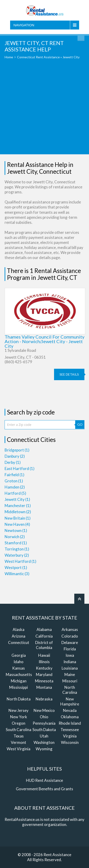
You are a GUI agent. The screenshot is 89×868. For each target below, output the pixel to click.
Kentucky (44, 668)
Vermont (19, 742)
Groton (14, 481)
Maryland (44, 674)
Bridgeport (17, 450)
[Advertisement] (44, 110)
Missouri (70, 681)
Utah (44, 736)
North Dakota (19, 699)
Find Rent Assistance (81, 37)
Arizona (19, 636)
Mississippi (19, 687)
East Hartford (20, 469)
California (44, 636)
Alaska (19, 629)
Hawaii (44, 655)
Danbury (15, 456)
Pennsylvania (44, 723)
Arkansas (70, 629)
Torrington (17, 549)
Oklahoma (70, 717)
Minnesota (44, 681)
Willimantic (17, 574)
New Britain (18, 518)
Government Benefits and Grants (44, 789)
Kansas (19, 668)
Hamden (15, 487)
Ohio (44, 717)
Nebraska (44, 699)
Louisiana (70, 668)
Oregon (19, 723)
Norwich (15, 537)
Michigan (19, 681)
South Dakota (44, 730)
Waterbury (17, 555)
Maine (70, 674)
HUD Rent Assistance (44, 780)
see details (69, 374)
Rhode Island (70, 723)
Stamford (16, 543)
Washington (44, 742)
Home (9, 57)
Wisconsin (70, 742)
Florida (70, 649)
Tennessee (70, 730)
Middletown (18, 512)
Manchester (18, 506)
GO (80, 424)
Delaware (70, 642)
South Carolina (19, 730)
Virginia (70, 736)
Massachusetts (19, 674)
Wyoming (44, 749)
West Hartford (20, 561)
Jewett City (17, 499)
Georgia (19, 655)
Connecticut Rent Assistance (38, 57)
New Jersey (19, 710)
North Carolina (70, 690)
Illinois (44, 662)
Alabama (44, 629)
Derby (13, 462)
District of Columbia (44, 645)
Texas (19, 736)
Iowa (70, 655)
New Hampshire (70, 701)
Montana (44, 687)
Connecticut (19, 642)
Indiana (70, 662)
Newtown (16, 530)
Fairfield (14, 475)
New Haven (17, 524)
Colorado (70, 636)
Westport (16, 568)
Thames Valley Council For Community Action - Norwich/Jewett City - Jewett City (44, 341)
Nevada (70, 710)
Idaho (19, 662)
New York (19, 717)
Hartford (15, 493)
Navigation (24, 25)
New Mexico (44, 710)
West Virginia (19, 749)
